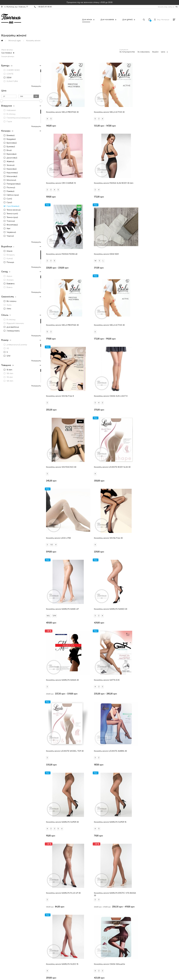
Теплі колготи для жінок (116, 745)
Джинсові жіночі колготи (88, 738)
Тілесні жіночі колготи (107, 711)
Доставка (10, 907)
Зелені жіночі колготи (27, 738)
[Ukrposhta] (101, 957)
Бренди (9, 923)
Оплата (10, 911)
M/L (130, 365)
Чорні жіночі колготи (48, 711)
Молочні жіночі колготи (28, 732)
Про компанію (12, 940)
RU (177, 7)
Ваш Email (83, 869)
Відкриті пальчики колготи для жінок (116, 752)
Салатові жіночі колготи (122, 725)
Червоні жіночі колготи (28, 718)
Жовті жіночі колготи (152, 738)
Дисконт (10, 936)
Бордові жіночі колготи (90, 732)
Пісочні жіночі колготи (27, 725)
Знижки (9, 919)
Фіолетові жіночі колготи (57, 738)
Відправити (111, 873)
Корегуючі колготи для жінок (83, 745)
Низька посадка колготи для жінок (75, 752)
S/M (136, 365)
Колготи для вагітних (27, 745)
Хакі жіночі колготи (153, 732)
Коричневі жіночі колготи (59, 732)
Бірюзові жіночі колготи (58, 718)
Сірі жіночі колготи (161, 711)
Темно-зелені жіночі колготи (121, 738)
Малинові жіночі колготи (91, 725)
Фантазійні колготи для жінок (149, 745)
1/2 (52, 365)
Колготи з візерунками (152, 752)
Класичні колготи (53, 745)
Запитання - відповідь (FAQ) (18, 928)
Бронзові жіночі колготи (77, 711)
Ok (36, 96)
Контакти (11, 902)
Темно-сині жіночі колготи (150, 718)
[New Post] (80, 958)
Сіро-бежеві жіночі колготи (59, 725)
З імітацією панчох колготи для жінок (34, 752)
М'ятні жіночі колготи (152, 725)
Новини (9, 915)
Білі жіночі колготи (135, 711)
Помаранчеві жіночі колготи (122, 732)
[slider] (41, 101)
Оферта (10, 932)
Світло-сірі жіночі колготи (117, 718)
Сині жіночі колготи (87, 718)
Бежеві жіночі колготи (20, 711)
